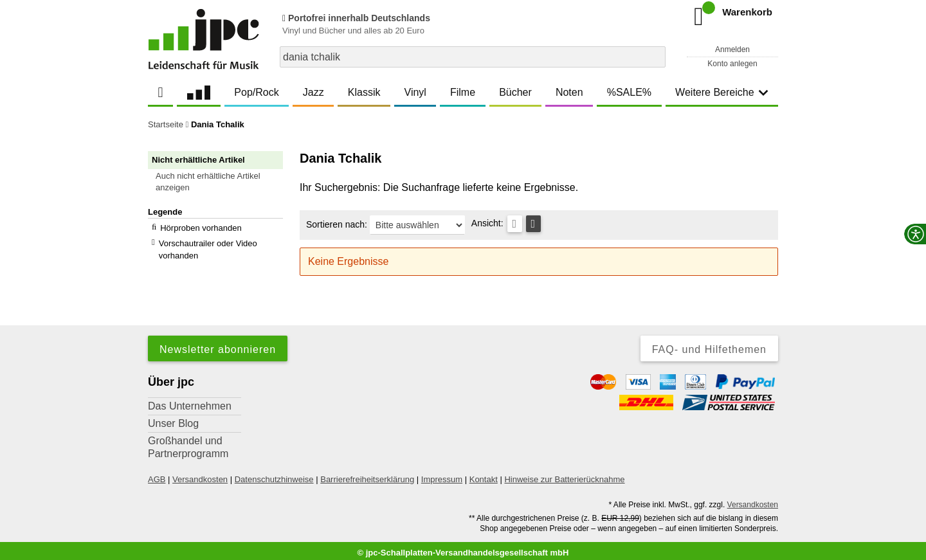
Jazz (313, 92)
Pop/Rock (256, 92)
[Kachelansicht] (533, 224)
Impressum (442, 475)
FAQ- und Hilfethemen (709, 345)
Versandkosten (200, 475)
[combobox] (473, 57)
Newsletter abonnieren (218, 345)
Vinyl (415, 92)
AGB (157, 475)
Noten (569, 92)
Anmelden (732, 50)
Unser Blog (173, 419)
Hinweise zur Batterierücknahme (564, 475)
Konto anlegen (732, 64)
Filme (463, 92)
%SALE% (629, 92)
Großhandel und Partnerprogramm (188, 443)
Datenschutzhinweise (274, 475)
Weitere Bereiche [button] (722, 92)
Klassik (364, 92)
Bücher (515, 92)
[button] (221, 182)
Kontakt (484, 475)
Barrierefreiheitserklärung (367, 475)
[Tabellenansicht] (515, 224)
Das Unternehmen (190, 402)
